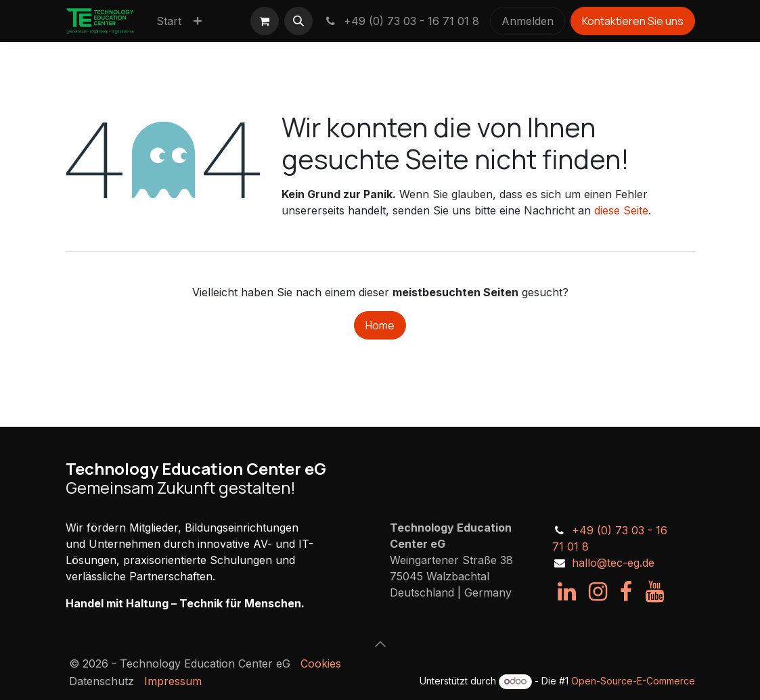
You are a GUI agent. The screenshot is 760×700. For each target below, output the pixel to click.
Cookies (321, 663)
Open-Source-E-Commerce (633, 681)
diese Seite (621, 210)
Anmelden (528, 21)
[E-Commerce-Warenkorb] (265, 21)
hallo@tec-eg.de (613, 563)
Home (380, 325)
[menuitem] (169, 21)
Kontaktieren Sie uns (633, 21)
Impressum (173, 681)
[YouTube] (655, 592)
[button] (298, 21)
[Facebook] (626, 592)
